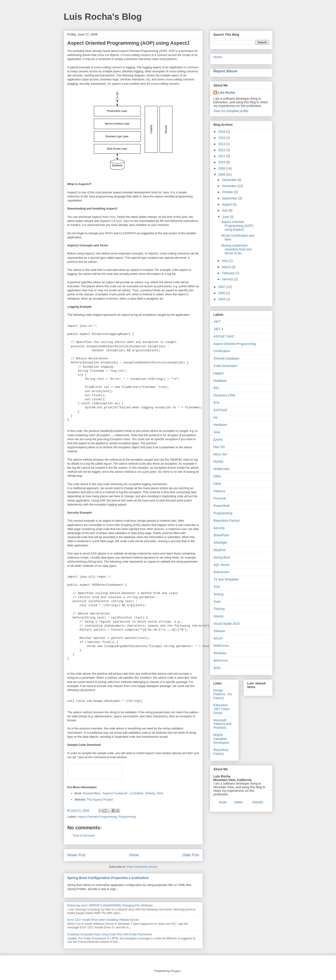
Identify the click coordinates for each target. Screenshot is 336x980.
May (225, 261)
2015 (222, 138)
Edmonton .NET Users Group (222, 709)
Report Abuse (226, 71)
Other (217, 484)
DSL (217, 388)
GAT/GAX (220, 410)
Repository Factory (227, 521)
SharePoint (221, 535)
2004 (222, 299)
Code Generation (226, 366)
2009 (222, 168)
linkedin (258, 802)
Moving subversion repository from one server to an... (236, 249)
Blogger (176, 971)
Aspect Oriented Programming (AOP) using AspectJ (237, 226)
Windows (220, 653)
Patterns (219, 491)
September (230, 198)
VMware (219, 631)
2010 (222, 162)
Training (219, 609)
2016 (222, 132)
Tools (217, 602)
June (226, 217)
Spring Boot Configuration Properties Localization (108, 878)
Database (220, 381)
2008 (222, 174)
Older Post (191, 855)
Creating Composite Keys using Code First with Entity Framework (110, 934)
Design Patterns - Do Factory (223, 694)
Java (217, 432)
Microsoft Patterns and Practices (222, 724)
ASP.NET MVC (224, 336)
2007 (222, 287)
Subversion (221, 572)
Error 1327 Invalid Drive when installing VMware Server (103, 920)
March (227, 267)
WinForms (221, 660)
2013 (222, 144)
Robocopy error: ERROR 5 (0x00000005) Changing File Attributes (110, 905)
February (229, 273)
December (230, 180)
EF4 (216, 403)
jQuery (218, 439)
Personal (220, 498)
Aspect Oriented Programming (97, 817)
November (230, 186)
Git (216, 417)
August (227, 204)
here (113, 217)
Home (134, 855)
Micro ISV (220, 454)
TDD (217, 587)
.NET (217, 322)
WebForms (221, 646)
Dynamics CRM (224, 395)
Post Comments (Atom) (142, 867)
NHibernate (221, 469)
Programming (127, 817)
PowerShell (221, 506)
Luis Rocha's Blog (103, 17)
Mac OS (219, 447)
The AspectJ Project (100, 800)
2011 (222, 156)
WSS (217, 668)
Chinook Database (226, 358)
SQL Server (222, 565)
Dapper (219, 373)
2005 (222, 293)
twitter (239, 802)
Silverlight (220, 543)
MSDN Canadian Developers (221, 739)
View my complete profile (231, 111)
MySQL (219, 461)
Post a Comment (84, 835)
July (225, 210)
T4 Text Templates (226, 579)
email (223, 802)
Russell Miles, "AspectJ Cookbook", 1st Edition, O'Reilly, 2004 (123, 793)
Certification (222, 351)
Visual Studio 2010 (227, 624)
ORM (217, 476)
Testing (218, 594)
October (228, 192)
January (228, 279)
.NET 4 (218, 329)
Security (219, 528)
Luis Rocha (226, 93)
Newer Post (77, 855)
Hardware (220, 425)
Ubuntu (219, 616)
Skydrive (220, 550)
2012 (222, 150)
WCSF (218, 638)
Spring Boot (222, 557)
